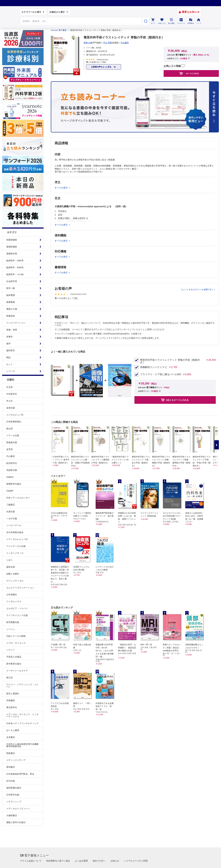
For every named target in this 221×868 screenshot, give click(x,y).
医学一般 (11, 288)
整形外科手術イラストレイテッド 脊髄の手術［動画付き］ (170, 361)
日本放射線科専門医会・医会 (20, 774)
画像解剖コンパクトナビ (154, 367)
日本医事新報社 (14, 422)
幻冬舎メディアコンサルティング (22, 723)
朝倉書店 (11, 753)
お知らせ (115, 861)
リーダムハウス (14, 601)
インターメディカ (15, 553)
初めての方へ (99, 861)
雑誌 (8, 357)
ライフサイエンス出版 (17, 615)
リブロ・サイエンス (16, 643)
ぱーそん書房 (13, 730)
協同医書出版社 (14, 788)
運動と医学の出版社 (16, 822)
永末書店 (11, 737)
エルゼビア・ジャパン (17, 608)
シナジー (11, 650)
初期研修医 (12, 240)
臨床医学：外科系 (15, 267)
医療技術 (11, 316)
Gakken (10, 477)
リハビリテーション (16, 323)
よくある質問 (81, 861)
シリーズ (11, 371)
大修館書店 (12, 815)
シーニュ (11, 629)
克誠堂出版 (12, 470)
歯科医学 (11, 350)
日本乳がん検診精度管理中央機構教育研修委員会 (22, 745)
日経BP (10, 491)
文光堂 (10, 387)
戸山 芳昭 (107, 43)
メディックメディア (16, 760)
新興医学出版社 (14, 484)
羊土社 (10, 401)
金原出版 (11, 408)
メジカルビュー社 (15, 415)
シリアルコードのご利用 (136, 861)
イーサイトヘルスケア (17, 671)
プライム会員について (31, 861)
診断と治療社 (13, 574)
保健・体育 (12, 330)
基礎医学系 (12, 254)
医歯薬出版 (12, 442)
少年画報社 (12, 595)
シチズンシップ (14, 802)
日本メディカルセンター (18, 498)
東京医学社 (12, 707)
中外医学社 (12, 394)
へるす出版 (12, 518)
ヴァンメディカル (15, 581)
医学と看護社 (13, 694)
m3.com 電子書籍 (59, 30)
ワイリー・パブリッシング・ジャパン (22, 686)
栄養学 (10, 337)
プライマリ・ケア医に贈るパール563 (161, 374)
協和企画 (11, 567)
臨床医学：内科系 (15, 261)
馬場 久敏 (88, 43)
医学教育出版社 (14, 664)
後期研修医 (12, 247)
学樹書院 (11, 700)
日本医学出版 (13, 795)
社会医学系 (12, 281)
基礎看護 (11, 302)
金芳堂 (10, 449)
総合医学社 (12, 463)
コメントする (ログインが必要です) (197, 290)
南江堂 (10, 678)
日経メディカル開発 (16, 636)
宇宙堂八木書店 (14, 657)
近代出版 (11, 781)
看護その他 (12, 309)
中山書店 (11, 456)
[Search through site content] (81, 21)
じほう (10, 560)
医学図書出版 (13, 622)
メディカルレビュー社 (17, 539)
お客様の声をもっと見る (102, 67)
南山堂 (10, 429)
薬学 (8, 344)
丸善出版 (11, 512)
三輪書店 (11, 505)
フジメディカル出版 (16, 546)
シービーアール (14, 525)
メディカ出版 (13, 435)
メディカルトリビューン (18, 809)
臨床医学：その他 (15, 274)
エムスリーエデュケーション (20, 588)
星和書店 (11, 767)
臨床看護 (11, 295)
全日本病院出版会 (15, 532)
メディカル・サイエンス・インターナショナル (22, 715)
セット (10, 364)
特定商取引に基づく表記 (58, 861)
